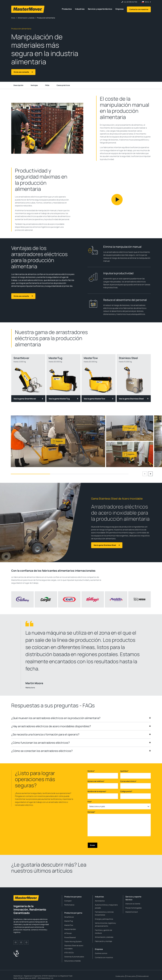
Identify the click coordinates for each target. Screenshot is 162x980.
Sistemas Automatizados (74, 957)
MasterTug (69, 921)
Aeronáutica (100, 901)
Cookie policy (120, 976)
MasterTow (69, 925)
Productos (67, 9)
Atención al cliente (133, 904)
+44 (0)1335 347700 (130, 2)
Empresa (120, 9)
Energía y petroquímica (104, 919)
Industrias (80, 9)
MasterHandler (70, 929)
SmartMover (69, 917)
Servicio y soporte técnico (100, 9)
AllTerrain (68, 933)
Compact (68, 901)
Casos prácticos (63, 85)
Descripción (18, 85)
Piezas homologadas (134, 908)
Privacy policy (131, 976)
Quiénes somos (101, 953)
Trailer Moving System (73, 941)
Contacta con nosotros (139, 9)
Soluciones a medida (72, 961)
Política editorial (143, 976)
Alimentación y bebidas (104, 937)
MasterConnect (132, 912)
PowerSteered (70, 937)
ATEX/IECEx (69, 953)
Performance (69, 905)
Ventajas (34, 85)
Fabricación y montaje (103, 941)
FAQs (47, 85)
